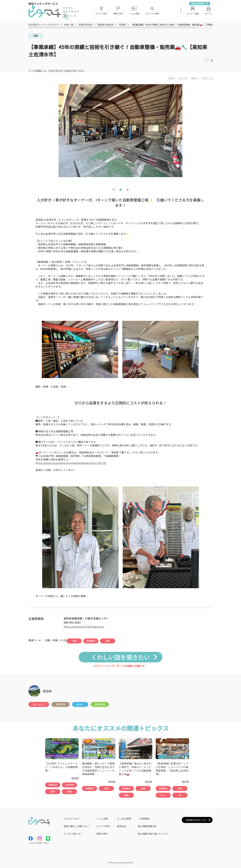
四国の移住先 (85, 25)
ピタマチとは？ (72, 819)
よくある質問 (124, 819)
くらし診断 (102, 819)
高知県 (122, 25)
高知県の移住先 (106, 25)
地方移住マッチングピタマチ (44, 25)
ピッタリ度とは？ (73, 834)
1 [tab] (113, 190)
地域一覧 (69, 25)
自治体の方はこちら (196, 820)
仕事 (74, 641)
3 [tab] (128, 190)
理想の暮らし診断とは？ (76, 826)
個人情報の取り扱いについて (153, 834)
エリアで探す (103, 826)
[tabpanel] (120, 134)
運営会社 (122, 826)
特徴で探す (102, 834)
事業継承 (91, 641)
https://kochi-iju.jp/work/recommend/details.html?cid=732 (71, 463)
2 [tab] (120, 190)
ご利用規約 (144, 819)
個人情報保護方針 (147, 826)
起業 (108, 641)
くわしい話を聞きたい (120, 657)
